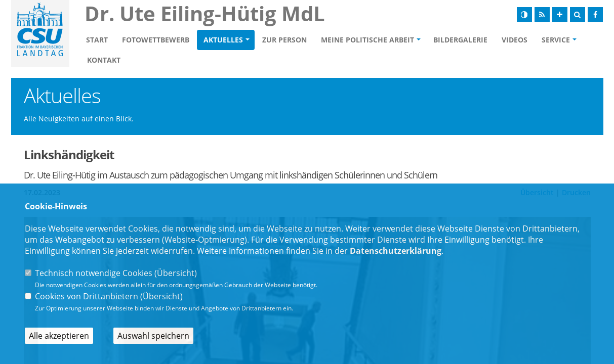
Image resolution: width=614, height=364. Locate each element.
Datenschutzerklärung (396, 251)
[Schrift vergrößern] (560, 15)
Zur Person (284, 40)
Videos (515, 40)
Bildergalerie (460, 40)
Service (556, 40)
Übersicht (176, 273)
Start (97, 40)
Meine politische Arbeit (367, 40)
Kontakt (104, 60)
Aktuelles (223, 40)
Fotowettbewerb (156, 40)
